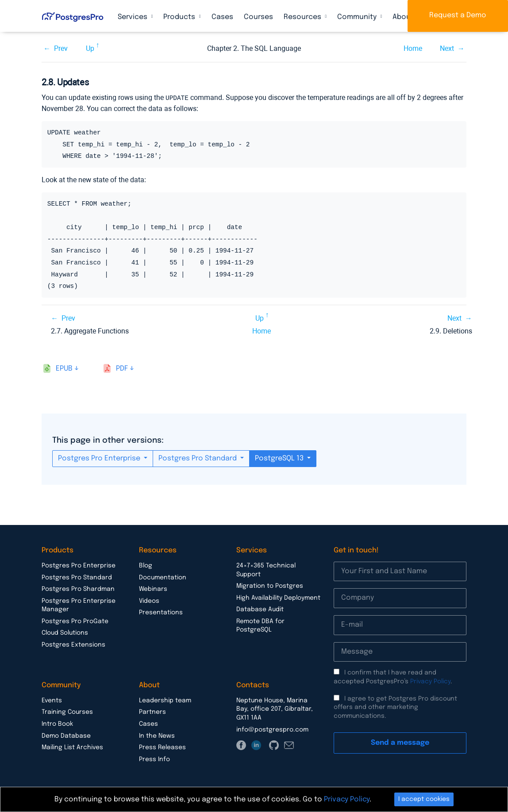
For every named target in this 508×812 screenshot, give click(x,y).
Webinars (153, 589)
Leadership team (165, 700)
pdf (122, 368)
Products (180, 17)
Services (133, 17)
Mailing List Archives (72, 747)
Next (447, 48)
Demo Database (66, 735)
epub (64, 368)
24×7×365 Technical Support (266, 570)
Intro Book (57, 724)
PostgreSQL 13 (280, 458)
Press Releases (162, 747)
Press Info (154, 759)
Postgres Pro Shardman (78, 589)
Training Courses (67, 712)
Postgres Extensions (73, 644)
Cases (222, 17)
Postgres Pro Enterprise (100, 458)
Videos (149, 601)
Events (52, 700)
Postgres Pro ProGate (75, 621)
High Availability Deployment (278, 598)
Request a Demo (458, 15)
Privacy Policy (430, 681)
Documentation (163, 577)
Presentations (161, 612)
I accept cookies (424, 799)
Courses (258, 17)
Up (90, 48)
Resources (303, 17)
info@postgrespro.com (272, 729)
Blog (146, 565)
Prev (61, 48)
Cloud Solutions (65, 632)
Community (358, 17)
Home (413, 48)
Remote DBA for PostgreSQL (260, 625)
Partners (152, 712)
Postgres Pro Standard (198, 458)
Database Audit (260, 609)
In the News (157, 735)
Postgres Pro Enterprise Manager (79, 605)
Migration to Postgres (270, 586)
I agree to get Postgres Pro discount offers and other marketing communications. (395, 707)
